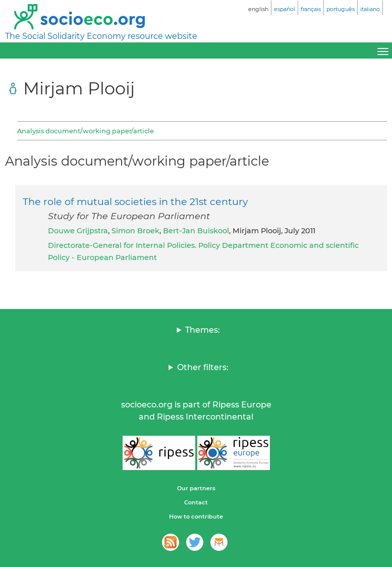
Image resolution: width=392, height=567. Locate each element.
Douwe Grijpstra (78, 231)
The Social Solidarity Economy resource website (101, 36)
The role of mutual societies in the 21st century (135, 201)
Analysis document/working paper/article (86, 131)
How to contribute (196, 517)
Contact (196, 502)
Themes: (203, 330)
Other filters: (203, 367)
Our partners (196, 488)
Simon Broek (135, 231)
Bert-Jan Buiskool (196, 231)
